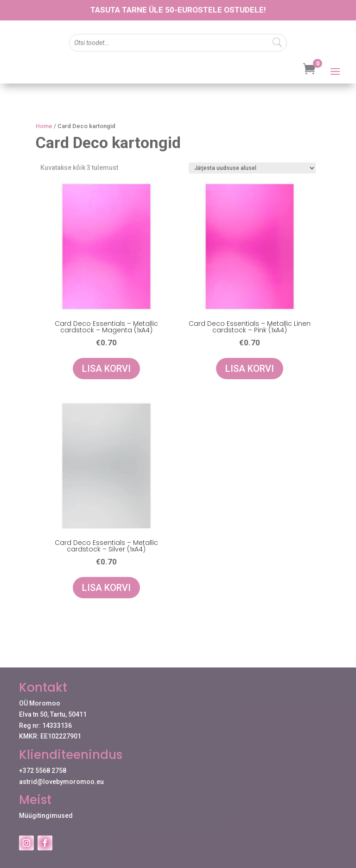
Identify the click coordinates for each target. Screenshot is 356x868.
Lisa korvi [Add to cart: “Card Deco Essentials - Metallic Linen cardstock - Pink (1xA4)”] (250, 369)
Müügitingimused (46, 816)
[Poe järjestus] (252, 168)
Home (44, 126)
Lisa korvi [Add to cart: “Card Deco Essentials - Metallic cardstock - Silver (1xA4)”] (106, 588)
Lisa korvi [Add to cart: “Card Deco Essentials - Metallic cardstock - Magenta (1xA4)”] (106, 369)
